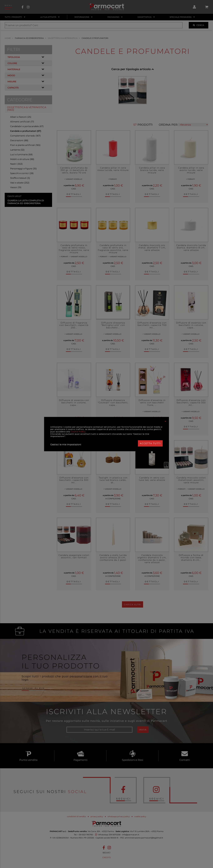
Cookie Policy (78, 432)
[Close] (165, 421)
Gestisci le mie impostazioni (66, 444)
